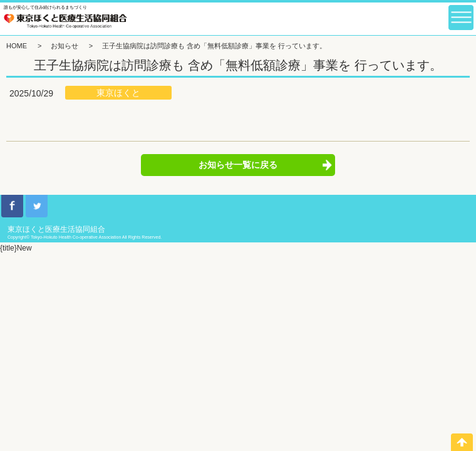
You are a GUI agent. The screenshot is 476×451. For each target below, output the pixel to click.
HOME (17, 46)
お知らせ (65, 46)
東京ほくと (118, 93)
